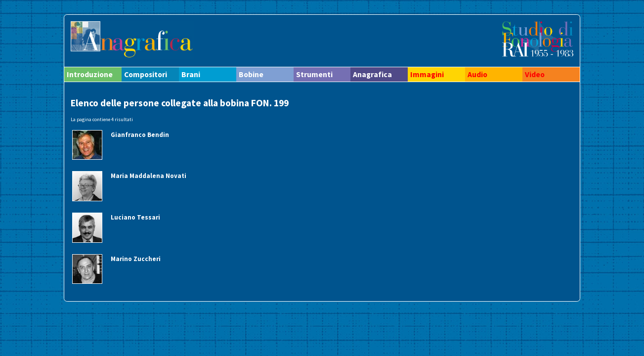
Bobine (251, 74)
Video (535, 74)
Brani (191, 74)
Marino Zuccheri (136, 259)
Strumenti (314, 74)
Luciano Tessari (135, 217)
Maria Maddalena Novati (149, 176)
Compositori (146, 74)
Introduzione (90, 74)
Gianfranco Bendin (140, 135)
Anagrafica (372, 74)
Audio (477, 74)
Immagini (427, 74)
